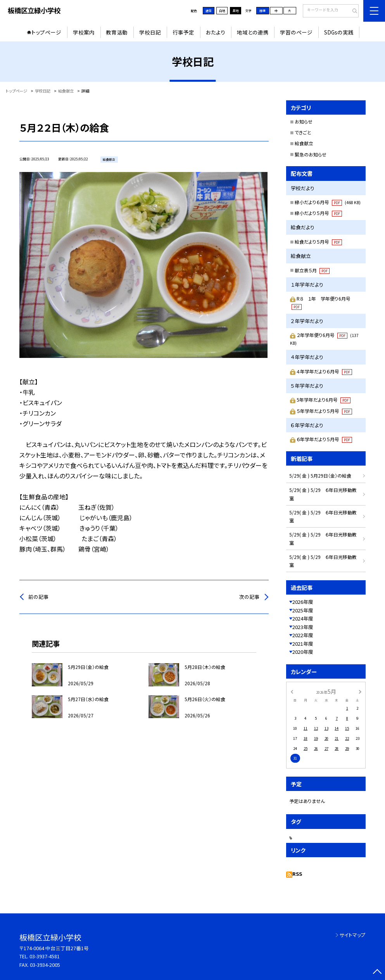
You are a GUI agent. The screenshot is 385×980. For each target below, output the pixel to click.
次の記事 (249, 597)
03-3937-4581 (45, 956)
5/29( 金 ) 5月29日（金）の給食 (320, 475)
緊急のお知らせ (311, 154)
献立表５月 (312, 270)
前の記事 (38, 597)
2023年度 (303, 627)
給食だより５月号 (318, 242)
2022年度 (303, 635)
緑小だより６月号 (328, 202)
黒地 (236, 11)
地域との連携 (253, 32)
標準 (262, 11)
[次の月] (360, 691)
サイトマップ (353, 935)
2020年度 (303, 652)
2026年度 (303, 602)
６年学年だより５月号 (324, 439)
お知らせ (304, 121)
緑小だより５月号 (318, 213)
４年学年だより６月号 (324, 371)
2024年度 (303, 618)
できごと (303, 132)
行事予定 (183, 32)
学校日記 (150, 32)
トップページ (46, 32)
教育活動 (117, 32)
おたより (216, 32)
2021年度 (303, 644)
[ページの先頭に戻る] (377, 972)
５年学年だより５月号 (324, 411)
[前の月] (292, 691)
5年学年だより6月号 (324, 400)
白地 (222, 11)
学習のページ (296, 32)
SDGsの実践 (339, 32)
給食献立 (304, 143)
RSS (297, 874)
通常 (209, 11)
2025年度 (303, 610)
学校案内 (84, 32)
